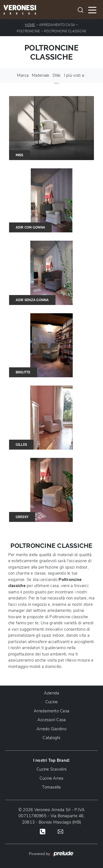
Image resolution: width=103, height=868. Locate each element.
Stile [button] (56, 75)
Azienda (52, 693)
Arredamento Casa (57, 25)
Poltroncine (28, 31)
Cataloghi (51, 738)
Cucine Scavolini (51, 769)
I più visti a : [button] (75, 75)
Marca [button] (23, 75)
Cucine (52, 702)
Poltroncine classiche (65, 31)
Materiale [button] (41, 75)
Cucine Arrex (52, 778)
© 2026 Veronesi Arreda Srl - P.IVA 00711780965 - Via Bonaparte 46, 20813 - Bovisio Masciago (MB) (52, 816)
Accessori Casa (52, 720)
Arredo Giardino (51, 729)
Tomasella (51, 787)
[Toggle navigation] (92, 10)
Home (30, 25)
